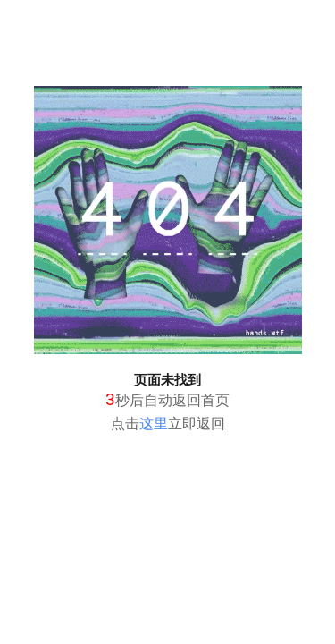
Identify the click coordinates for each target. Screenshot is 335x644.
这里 (154, 424)
